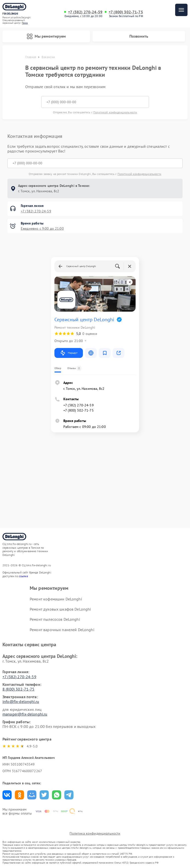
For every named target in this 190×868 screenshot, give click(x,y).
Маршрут (69, 353)
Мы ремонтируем (46, 36)
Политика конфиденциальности (95, 833)
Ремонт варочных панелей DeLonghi (62, 630)
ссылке (23, 576)
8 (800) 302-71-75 (19, 689)
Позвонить (139, 36)
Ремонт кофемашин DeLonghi (56, 599)
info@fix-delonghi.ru (21, 701)
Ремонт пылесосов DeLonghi (55, 619)
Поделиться (7, 795)
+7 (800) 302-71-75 (126, 12)
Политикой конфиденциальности (115, 112)
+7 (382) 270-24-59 (85, 12)
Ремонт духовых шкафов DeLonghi (60, 609)
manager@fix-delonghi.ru (25, 714)
